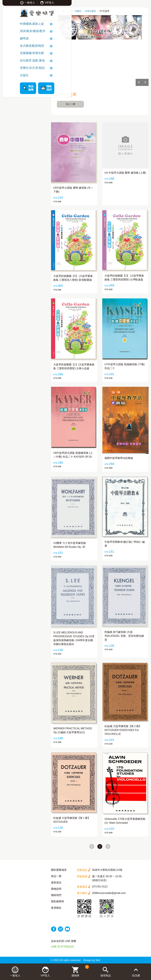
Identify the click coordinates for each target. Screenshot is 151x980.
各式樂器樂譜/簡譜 (18, 47)
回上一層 (70, 104)
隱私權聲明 (58, 901)
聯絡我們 (56, 895)
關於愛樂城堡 (59, 870)
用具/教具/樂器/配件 (19, 32)
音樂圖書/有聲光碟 (18, 54)
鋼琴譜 (11, 39)
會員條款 (56, 908)
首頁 (57, 11)
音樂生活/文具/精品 (19, 69)
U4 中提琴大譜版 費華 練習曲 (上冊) (125, 173)
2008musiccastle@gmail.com (109, 893)
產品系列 (67, 11)
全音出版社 (91, 11)
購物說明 (56, 889)
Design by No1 (92, 960)
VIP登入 (34, 3)
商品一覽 (56, 876)
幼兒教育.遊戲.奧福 (19, 61)
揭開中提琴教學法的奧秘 (119, 458)
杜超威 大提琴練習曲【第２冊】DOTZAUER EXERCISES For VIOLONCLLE (123, 730)
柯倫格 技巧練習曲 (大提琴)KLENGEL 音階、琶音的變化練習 (124, 636)
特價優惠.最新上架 (18, 25)
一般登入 (14, 3)
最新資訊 (56, 883)
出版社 (11, 76)
